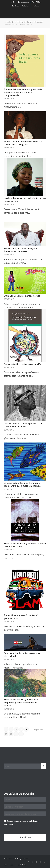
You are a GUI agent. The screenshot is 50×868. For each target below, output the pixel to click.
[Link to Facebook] (28, 862)
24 (16, 729)
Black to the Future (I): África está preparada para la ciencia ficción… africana (21, 703)
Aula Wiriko (36, 2)
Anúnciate (26, 6)
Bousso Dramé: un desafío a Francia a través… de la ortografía (23, 143)
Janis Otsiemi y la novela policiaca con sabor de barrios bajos (23, 425)
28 (11, 734)
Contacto (36, 6)
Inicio (13, 2)
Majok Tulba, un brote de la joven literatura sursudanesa (21, 250)
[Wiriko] (21, 13)
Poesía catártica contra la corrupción (23, 364)
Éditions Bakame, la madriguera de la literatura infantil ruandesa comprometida (23, 92)
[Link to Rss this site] (44, 862)
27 (6, 734)
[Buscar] (25, 766)
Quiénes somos (23, 2)
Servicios (15, 6)
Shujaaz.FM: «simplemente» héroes (22, 296)
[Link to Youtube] (40, 862)
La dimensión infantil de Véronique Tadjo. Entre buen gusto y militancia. (22, 484)
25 (21, 729)
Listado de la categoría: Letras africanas (23, 22)
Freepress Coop (23, 859)
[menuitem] (13, 2)
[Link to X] (32, 862)
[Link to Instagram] (36, 862)
